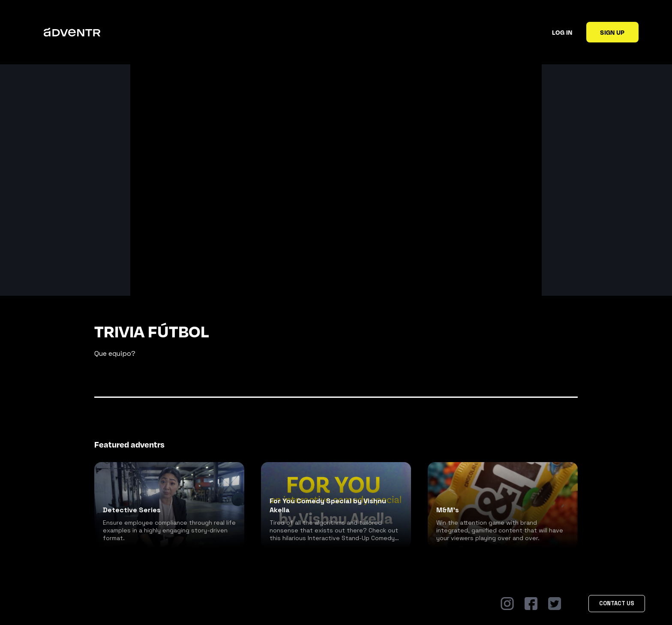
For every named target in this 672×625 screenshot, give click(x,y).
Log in (562, 32)
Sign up (612, 32)
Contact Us (617, 603)
